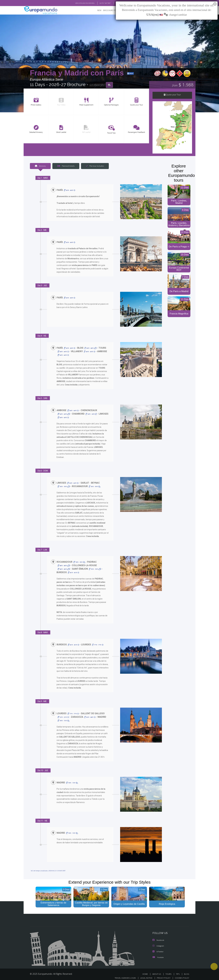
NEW (97, 11)
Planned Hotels (66, 166)
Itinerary (40, 166)
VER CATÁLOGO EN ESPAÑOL (79, 3)
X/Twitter (158, 949)
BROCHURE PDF (108, 11)
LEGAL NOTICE (144, 975)
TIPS (178, 971)
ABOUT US (157, 971)
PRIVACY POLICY (162, 975)
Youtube (158, 955)
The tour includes (94, 166)
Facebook (159, 938)
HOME (146, 971)
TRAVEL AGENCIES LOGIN (123, 975)
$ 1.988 (183, 85)
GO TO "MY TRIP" (101, 3)
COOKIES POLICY (181, 975)
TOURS (169, 971)
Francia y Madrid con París (78, 73)
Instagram (159, 943)
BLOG (114, 3)
